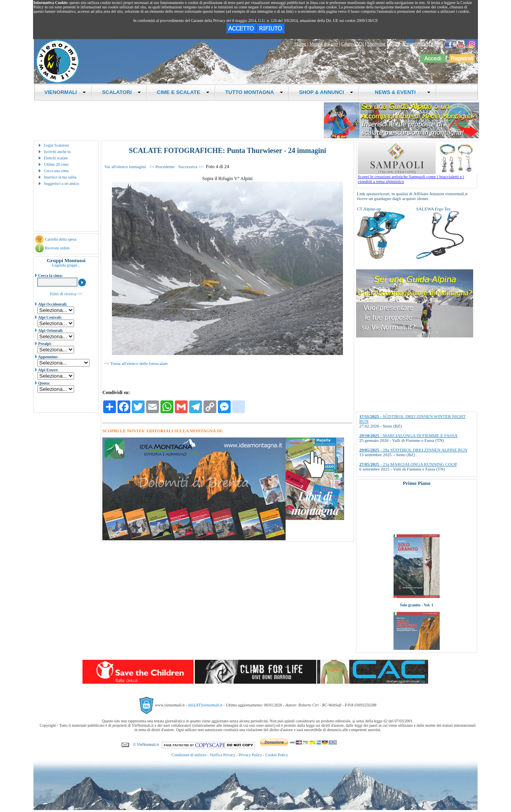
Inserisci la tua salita (60, 177)
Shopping (376, 44)
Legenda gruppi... (66, 265)
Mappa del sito (324, 44)
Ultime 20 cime (56, 164)
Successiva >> (191, 167)
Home (300, 44)
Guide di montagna (407, 44)
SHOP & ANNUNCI (326, 92)
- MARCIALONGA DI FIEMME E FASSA (408, 435)
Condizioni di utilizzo (189, 755)
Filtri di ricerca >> (66, 294)
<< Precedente (162, 167)
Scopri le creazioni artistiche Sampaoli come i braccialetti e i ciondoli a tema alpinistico (417, 177)
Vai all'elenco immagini (125, 167)
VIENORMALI (66, 92)
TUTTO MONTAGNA (254, 92)
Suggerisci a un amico (62, 183)
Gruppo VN (353, 44)
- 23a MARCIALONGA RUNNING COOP (408, 464)
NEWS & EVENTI (400, 92)
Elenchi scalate (56, 158)
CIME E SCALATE (183, 92)
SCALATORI (121, 92)
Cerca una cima (56, 171)
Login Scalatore (57, 145)
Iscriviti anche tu (57, 152)
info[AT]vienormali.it (205, 705)
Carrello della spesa (61, 239)
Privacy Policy (250, 755)
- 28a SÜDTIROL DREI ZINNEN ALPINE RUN (413, 450)
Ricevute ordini (57, 248)
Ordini (435, 44)
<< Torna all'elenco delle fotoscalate (136, 363)
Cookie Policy (277, 755)
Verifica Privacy (222, 755)
